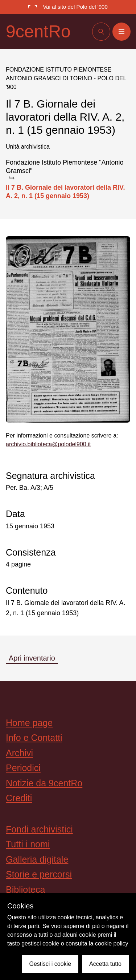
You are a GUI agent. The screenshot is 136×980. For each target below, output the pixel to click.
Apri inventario (32, 658)
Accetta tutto (105, 964)
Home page (29, 723)
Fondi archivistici (39, 829)
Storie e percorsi (39, 874)
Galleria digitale (37, 859)
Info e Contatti (34, 738)
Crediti (19, 798)
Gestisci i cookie (50, 964)
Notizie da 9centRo (44, 783)
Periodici (23, 768)
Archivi (19, 753)
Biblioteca (25, 890)
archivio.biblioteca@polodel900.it (48, 444)
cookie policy (112, 943)
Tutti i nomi (28, 844)
